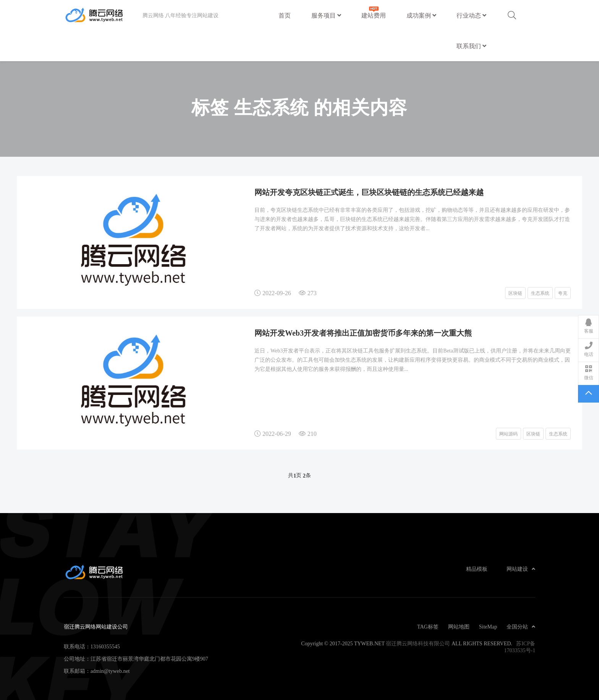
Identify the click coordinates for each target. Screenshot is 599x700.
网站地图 (459, 627)
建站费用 (374, 12)
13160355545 (105, 646)
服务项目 (326, 15)
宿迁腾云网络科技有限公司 (418, 643)
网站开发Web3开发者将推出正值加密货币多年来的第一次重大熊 (363, 333)
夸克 (563, 293)
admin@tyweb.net (110, 671)
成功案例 (421, 15)
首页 (285, 15)
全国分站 (521, 627)
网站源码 (508, 434)
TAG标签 (428, 627)
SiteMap (488, 627)
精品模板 (477, 569)
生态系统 (540, 293)
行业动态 (471, 15)
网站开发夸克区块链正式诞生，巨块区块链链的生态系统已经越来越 (369, 192)
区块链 (515, 293)
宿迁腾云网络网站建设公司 (103, 15)
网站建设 (521, 569)
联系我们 (471, 46)
